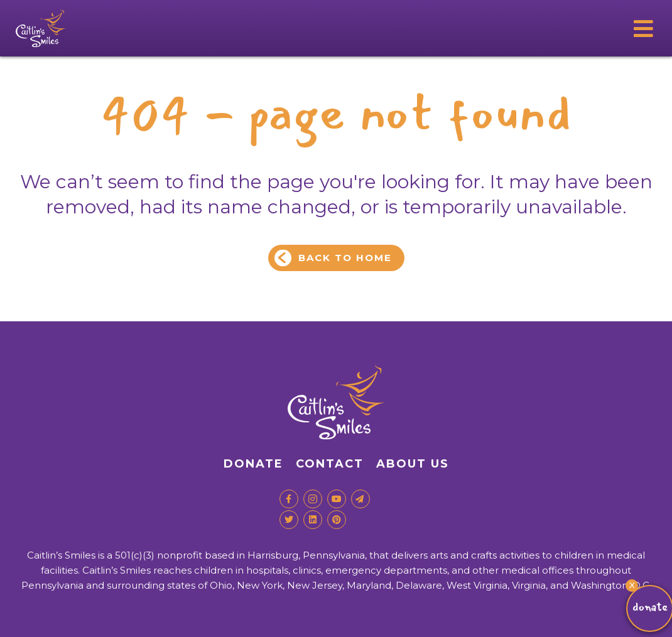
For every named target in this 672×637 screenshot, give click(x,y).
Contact (330, 464)
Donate (253, 464)
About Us (413, 464)
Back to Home (345, 258)
